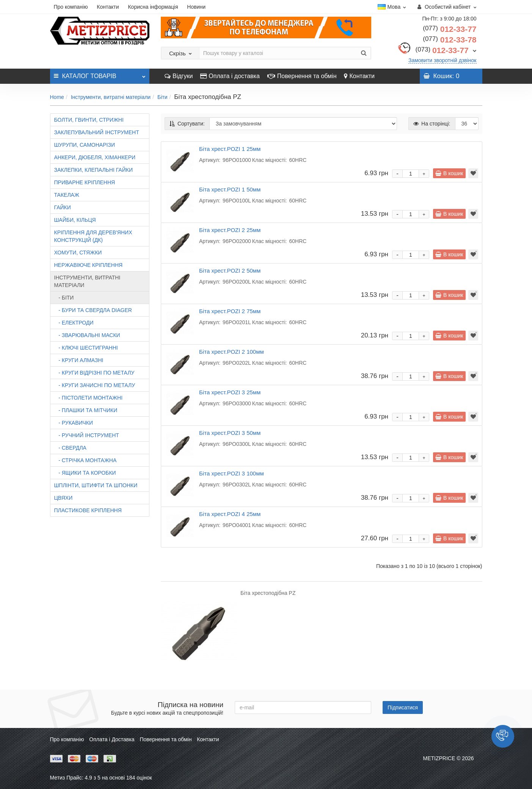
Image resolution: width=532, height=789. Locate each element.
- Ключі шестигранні (86, 348)
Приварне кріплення (85, 182)
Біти (162, 97)
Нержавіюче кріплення (89, 265)
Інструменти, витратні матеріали (111, 97)
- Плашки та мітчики (86, 410)
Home (57, 97)
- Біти (64, 298)
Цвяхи (64, 498)
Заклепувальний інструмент (97, 132)
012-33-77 (450, 29)
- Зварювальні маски (87, 335)
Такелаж (67, 195)
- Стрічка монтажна (86, 460)
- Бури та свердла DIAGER (93, 310)
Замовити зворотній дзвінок (443, 60)
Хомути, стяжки (78, 253)
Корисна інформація (153, 7)
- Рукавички (74, 423)
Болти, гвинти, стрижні (89, 120)
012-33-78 (450, 40)
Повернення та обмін (302, 76)
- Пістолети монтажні (89, 398)
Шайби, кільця (75, 220)
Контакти (108, 7)
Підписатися (403, 707)
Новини (196, 7)
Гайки (63, 207)
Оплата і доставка (230, 76)
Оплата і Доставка (112, 739)
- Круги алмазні (79, 360)
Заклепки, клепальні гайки (93, 170)
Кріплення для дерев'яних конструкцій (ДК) (93, 236)
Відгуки (179, 76)
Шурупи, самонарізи (85, 145)
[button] (503, 736)
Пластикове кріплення (88, 510)
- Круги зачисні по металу (95, 385)
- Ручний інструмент (87, 435)
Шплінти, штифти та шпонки (96, 485)
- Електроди (74, 323)
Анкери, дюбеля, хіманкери (95, 157)
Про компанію (71, 7)
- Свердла (70, 448)
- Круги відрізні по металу (94, 373)
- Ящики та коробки (85, 473)
